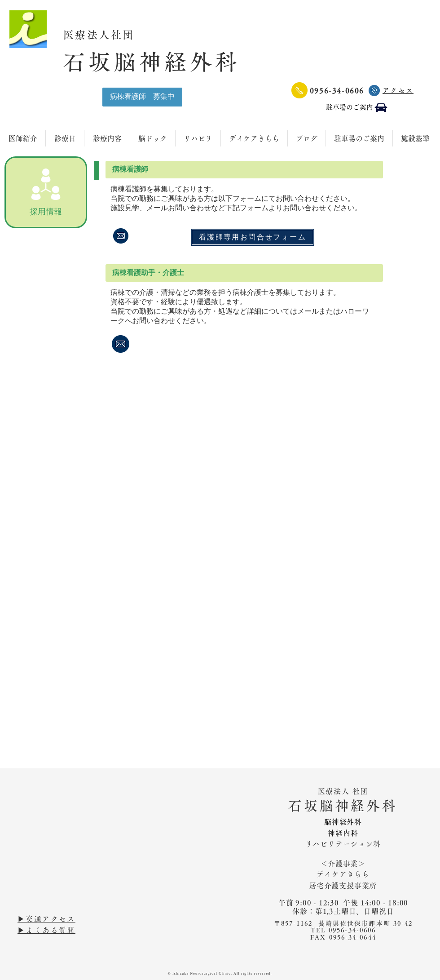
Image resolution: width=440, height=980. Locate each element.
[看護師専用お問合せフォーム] (253, 237)
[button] (244, 170)
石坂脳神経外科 (152, 62)
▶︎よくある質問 (46, 930)
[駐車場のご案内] (357, 108)
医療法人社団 (105, 35)
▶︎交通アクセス (46, 919)
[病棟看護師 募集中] (142, 97)
